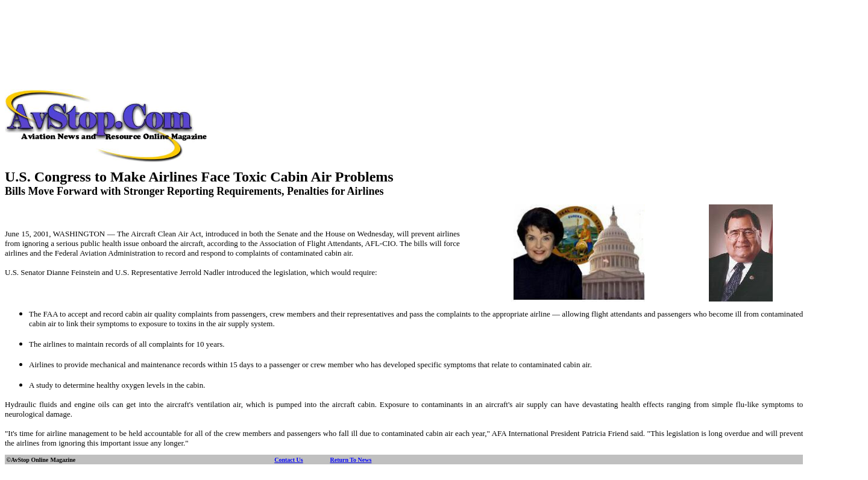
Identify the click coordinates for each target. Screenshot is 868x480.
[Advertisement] (434, 32)
